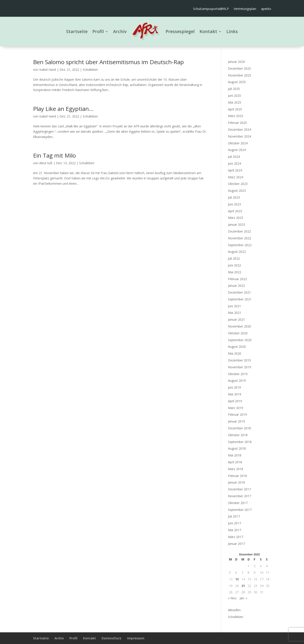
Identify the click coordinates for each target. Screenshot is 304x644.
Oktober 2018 (238, 435)
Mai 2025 (235, 102)
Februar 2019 (237, 414)
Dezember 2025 (239, 68)
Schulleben (90, 70)
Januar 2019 (236, 421)
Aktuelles (234, 610)
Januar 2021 (236, 319)
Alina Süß (46, 163)
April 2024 (235, 170)
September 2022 (240, 245)
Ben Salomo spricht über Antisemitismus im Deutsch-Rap (108, 62)
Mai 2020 (235, 353)
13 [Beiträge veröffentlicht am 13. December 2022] (237, 579)
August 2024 (237, 150)
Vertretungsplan (245, 9)
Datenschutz (112, 638)
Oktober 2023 (238, 184)
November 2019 (240, 367)
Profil (98, 31)
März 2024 (236, 177)
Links (232, 31)
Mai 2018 (235, 455)
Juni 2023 (234, 204)
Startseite (77, 31)
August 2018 (237, 448)
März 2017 (236, 537)
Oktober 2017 (238, 503)
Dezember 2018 (239, 428)
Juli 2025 (234, 89)
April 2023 (235, 211)
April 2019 (235, 401)
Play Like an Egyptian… (63, 109)
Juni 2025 (234, 96)
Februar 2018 (237, 476)
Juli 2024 (234, 157)
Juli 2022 (234, 258)
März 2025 (236, 116)
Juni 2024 (234, 163)
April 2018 (235, 462)
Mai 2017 (235, 530)
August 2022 (237, 252)
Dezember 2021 (239, 292)
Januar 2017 (236, 544)
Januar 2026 (236, 62)
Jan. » (243, 598)
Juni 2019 (234, 387)
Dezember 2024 (239, 129)
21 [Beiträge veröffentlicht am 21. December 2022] (243, 586)
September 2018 (240, 442)
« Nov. (232, 598)
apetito (266, 9)
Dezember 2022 (239, 231)
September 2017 (240, 510)
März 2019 (236, 408)
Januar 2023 (236, 224)
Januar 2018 (236, 482)
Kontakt (208, 31)
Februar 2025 (237, 123)
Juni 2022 (234, 265)
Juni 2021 (234, 306)
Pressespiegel (180, 31)
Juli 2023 (234, 197)
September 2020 (240, 340)
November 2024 (240, 136)
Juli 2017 (234, 516)
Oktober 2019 (238, 374)
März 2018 (236, 469)
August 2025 (237, 82)
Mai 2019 (235, 394)
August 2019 (237, 381)
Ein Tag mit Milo (54, 155)
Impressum (136, 638)
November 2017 (240, 496)
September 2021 (240, 299)
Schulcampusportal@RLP (211, 9)
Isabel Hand (48, 70)
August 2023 (237, 191)
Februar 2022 (237, 279)
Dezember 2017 (239, 489)
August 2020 (237, 347)
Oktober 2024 (238, 143)
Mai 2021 (235, 313)
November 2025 (240, 75)
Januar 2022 (236, 286)
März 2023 (236, 218)
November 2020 (240, 326)
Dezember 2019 (239, 360)
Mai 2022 (235, 272)
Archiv (120, 31)
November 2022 (240, 238)
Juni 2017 (234, 523)
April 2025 (235, 109)
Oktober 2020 (238, 333)
